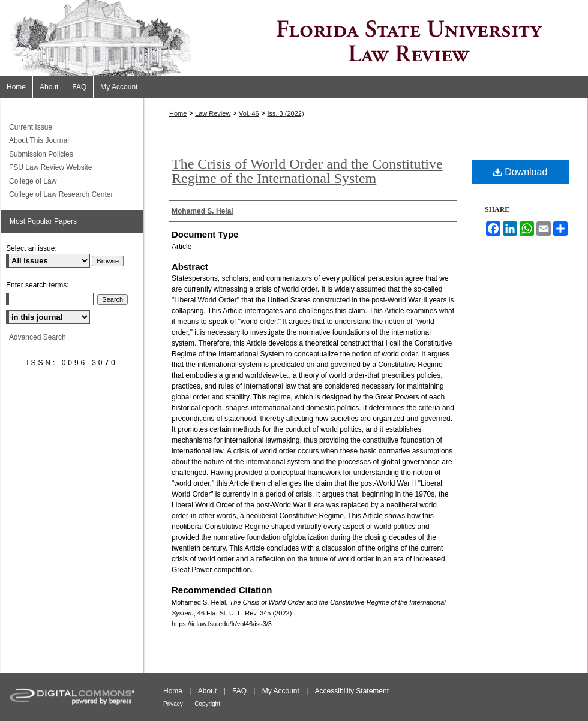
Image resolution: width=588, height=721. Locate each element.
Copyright (207, 704)
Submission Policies (41, 154)
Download (520, 172)
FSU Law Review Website (51, 167)
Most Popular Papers (43, 221)
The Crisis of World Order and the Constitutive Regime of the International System (307, 171)
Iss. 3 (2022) (285, 113)
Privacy (173, 704)
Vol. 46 (249, 113)
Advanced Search (37, 337)
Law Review (213, 113)
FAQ (239, 691)
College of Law (33, 181)
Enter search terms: (37, 285)
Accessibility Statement (352, 691)
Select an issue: (31, 248)
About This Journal (39, 140)
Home (178, 113)
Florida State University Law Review (294, 38)
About (207, 691)
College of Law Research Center (61, 194)
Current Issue (31, 127)
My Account (281, 691)
